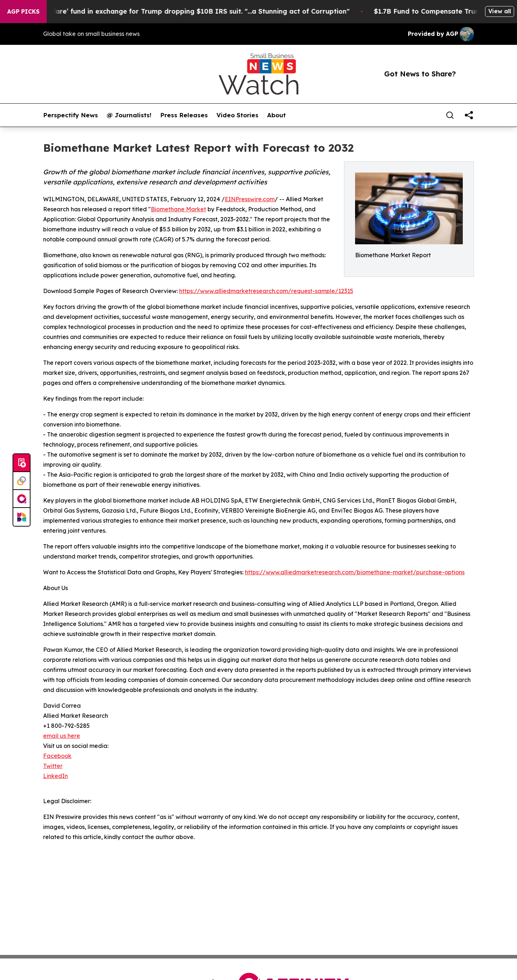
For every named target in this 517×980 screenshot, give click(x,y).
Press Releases (184, 115)
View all (500, 11)
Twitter (53, 766)
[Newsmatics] (22, 517)
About (276, 115)
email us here (62, 736)
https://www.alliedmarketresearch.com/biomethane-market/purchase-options (355, 572)
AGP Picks (23, 11)
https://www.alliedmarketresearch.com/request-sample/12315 (266, 291)
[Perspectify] (22, 481)
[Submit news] (22, 463)
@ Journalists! (129, 115)
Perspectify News (71, 115)
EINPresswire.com (250, 199)
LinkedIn (55, 776)
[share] (469, 115)
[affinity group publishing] (22, 499)
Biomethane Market (178, 209)
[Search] (450, 115)
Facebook (57, 756)
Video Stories (237, 115)
